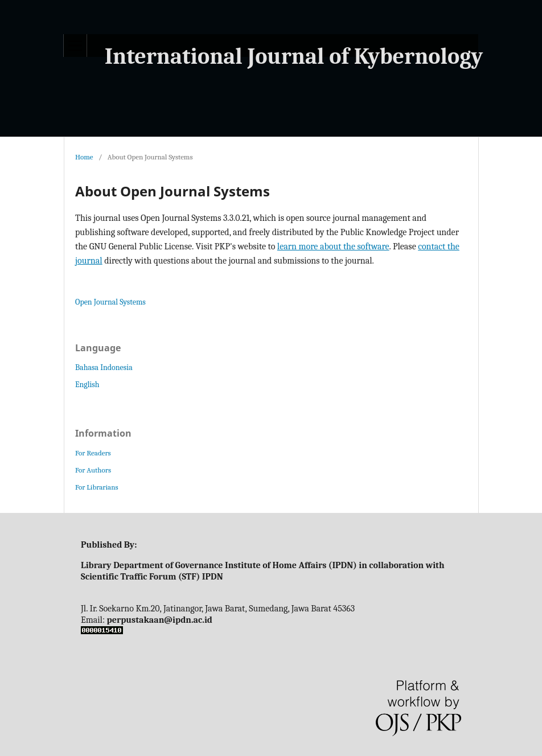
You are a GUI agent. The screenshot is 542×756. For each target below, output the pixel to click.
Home (84, 157)
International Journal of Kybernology (294, 56)
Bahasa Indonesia (104, 367)
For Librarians (97, 487)
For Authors (93, 470)
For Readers (93, 453)
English (87, 385)
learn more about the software (333, 246)
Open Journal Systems (110, 302)
